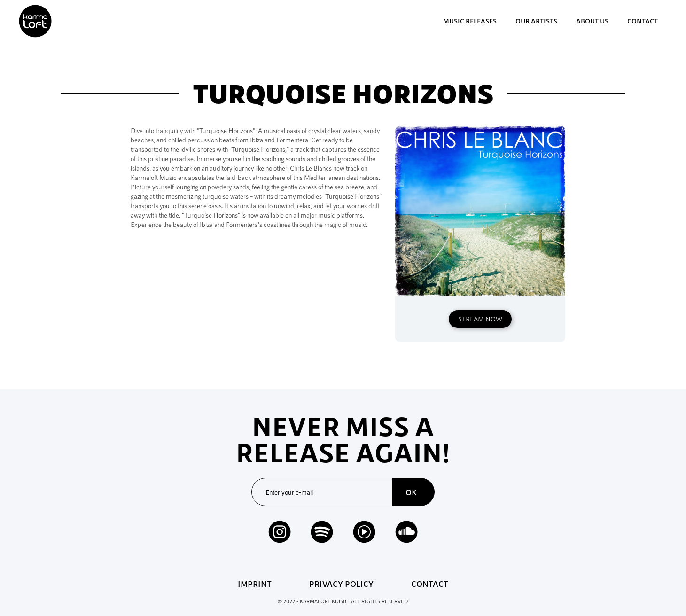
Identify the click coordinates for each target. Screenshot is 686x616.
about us (592, 21)
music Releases (470, 21)
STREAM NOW (480, 319)
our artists (536, 21)
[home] (35, 21)
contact (643, 21)
